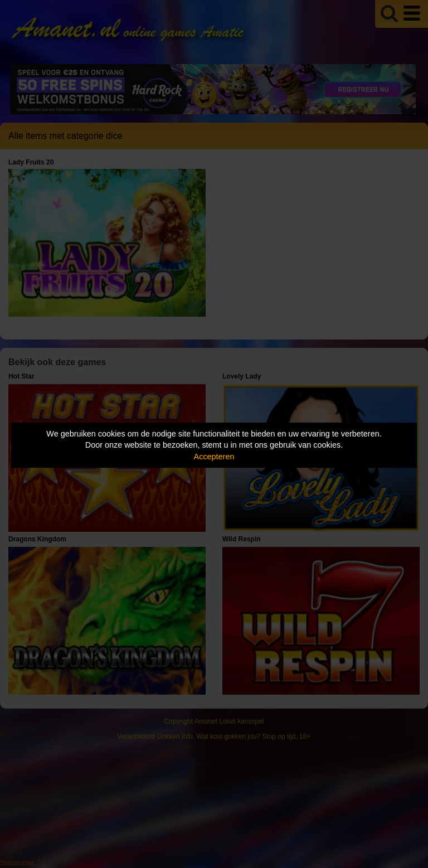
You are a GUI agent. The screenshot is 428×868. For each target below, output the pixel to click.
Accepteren (214, 457)
